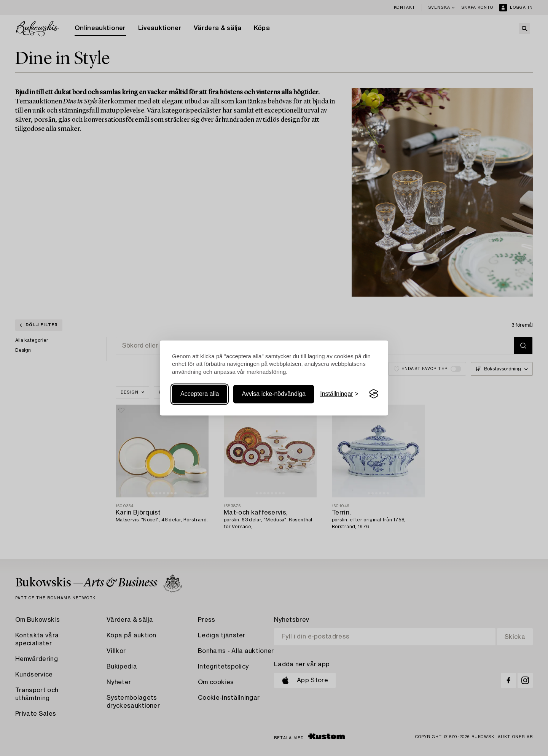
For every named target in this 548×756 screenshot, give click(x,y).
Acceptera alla (200, 394)
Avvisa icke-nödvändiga (274, 394)
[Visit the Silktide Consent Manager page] (374, 394)
